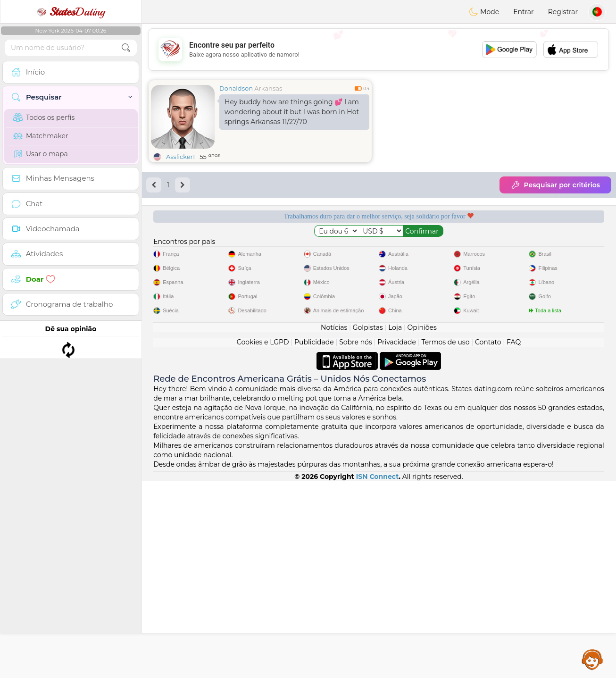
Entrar (523, 12)
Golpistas (368, 524)
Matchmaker (41, 136)
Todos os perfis (44, 117)
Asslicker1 (180, 157)
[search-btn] (126, 48)
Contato (488, 539)
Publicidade (314, 539)
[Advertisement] (379, 50)
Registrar (563, 12)
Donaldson (236, 88)
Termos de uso (445, 539)
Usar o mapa (41, 154)
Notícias (334, 524)
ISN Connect (378, 673)
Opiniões (422, 524)
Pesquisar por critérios (555, 185)
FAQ (514, 539)
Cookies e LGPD (263, 539)
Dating (71, 12)
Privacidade (397, 539)
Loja (395, 524)
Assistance (592, 659)
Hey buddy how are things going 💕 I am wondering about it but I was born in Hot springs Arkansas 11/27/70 (292, 112)
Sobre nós (356, 539)
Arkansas (268, 88)
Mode (484, 12)
